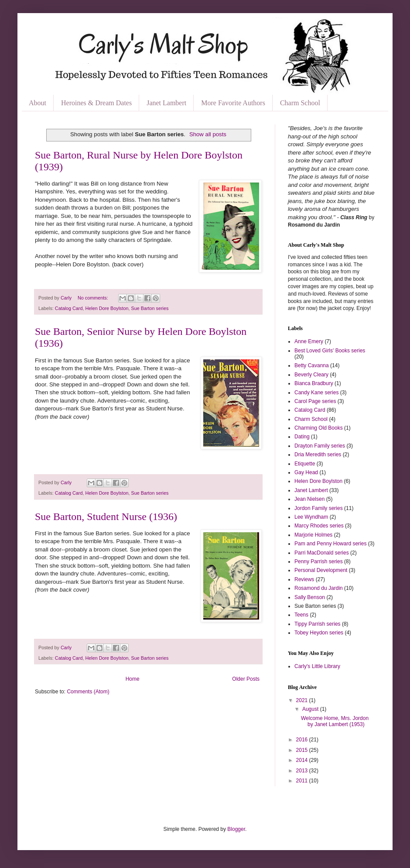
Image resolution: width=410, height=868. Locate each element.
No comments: (94, 298)
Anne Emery (309, 341)
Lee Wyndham (311, 517)
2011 (303, 781)
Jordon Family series (319, 508)
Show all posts (208, 134)
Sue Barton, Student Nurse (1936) (106, 517)
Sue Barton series (150, 308)
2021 (303, 700)
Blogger (236, 829)
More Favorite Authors (233, 103)
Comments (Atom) (88, 692)
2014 (303, 760)
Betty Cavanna (312, 365)
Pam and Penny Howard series (330, 544)
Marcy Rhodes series (319, 526)
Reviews (304, 579)
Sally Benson (310, 597)
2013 (303, 771)
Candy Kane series (316, 393)
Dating (302, 437)
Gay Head (306, 472)
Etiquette (305, 464)
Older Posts (246, 679)
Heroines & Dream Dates (96, 103)
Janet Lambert (166, 103)
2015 (303, 750)
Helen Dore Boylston (107, 308)
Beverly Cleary (311, 375)
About (38, 103)
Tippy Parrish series (318, 624)
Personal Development (321, 570)
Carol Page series (315, 401)
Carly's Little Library (317, 666)
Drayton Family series (320, 446)
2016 (303, 740)
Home (133, 679)
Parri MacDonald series (322, 553)
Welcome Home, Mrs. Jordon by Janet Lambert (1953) (335, 721)
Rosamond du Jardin (319, 588)
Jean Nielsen (309, 499)
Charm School (300, 103)
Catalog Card (69, 308)
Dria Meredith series (318, 455)
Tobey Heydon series (319, 633)
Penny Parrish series (319, 561)
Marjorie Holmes (313, 535)
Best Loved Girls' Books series (330, 351)
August (311, 709)
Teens (301, 615)
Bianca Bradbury (314, 383)
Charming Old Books (319, 428)
